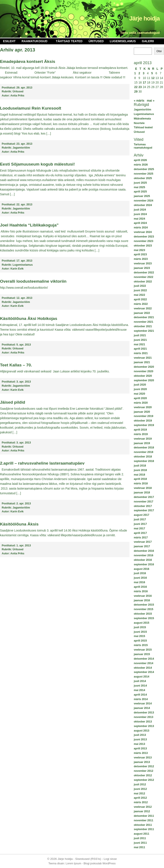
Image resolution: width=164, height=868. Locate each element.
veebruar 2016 (143, 596)
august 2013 (142, 731)
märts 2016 (141, 591)
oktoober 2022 (143, 282)
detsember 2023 (144, 237)
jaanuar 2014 (142, 708)
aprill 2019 (140, 430)
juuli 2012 (140, 784)
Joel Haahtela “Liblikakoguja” (29, 225)
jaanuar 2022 (142, 313)
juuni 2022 (140, 290)
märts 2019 (141, 434)
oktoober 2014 (143, 668)
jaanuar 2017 (142, 546)
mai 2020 (139, 394)
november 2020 (143, 371)
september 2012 (144, 780)
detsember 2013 (144, 713)
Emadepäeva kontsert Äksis (28, 61)
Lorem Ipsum (73, 863)
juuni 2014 (140, 686)
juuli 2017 (140, 519)
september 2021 (144, 331)
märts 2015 (141, 645)
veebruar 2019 (143, 439)
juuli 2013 (140, 735)
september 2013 (144, 726)
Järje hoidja (144, 18)
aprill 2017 (140, 533)
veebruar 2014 (143, 704)
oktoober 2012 (143, 775)
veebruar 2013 (143, 758)
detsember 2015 (144, 605)
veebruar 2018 (143, 488)
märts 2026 (141, 165)
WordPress (109, 863)
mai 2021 (139, 344)
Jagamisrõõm (142, 110)
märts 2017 (141, 538)
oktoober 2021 (143, 326)
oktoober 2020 (143, 376)
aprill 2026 (140, 160)
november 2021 (143, 322)
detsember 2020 (144, 367)
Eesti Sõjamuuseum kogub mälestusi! (37, 164)
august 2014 (142, 677)
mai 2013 (139, 744)
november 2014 (143, 663)
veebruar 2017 (143, 542)
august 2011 (142, 834)
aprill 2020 (140, 398)
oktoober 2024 (143, 205)
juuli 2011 (140, 838)
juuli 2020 (140, 385)
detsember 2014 (144, 659)
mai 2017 (139, 529)
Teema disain (56, 863)
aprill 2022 (140, 299)
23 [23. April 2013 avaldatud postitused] (140, 87)
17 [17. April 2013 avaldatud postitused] (144, 83)
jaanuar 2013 (142, 762)
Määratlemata (142, 119)
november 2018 (143, 452)
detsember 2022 (144, 273)
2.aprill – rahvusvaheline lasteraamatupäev (42, 463)
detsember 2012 (144, 766)
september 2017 (144, 510)
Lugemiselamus (123, 41)
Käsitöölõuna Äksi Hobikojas (29, 319)
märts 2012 (141, 802)
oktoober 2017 (143, 506)
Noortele (139, 123)
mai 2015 (139, 636)
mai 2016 (139, 582)
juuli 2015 (140, 627)
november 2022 (143, 277)
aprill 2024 (140, 223)
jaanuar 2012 (142, 811)
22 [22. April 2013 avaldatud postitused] (136, 87)
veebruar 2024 (143, 232)
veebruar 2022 (143, 308)
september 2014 (144, 672)
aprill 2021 (140, 349)
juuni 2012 (140, 789)
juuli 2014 (140, 681)
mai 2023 (139, 250)
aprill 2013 (140, 749)
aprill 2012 (140, 798)
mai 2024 (139, 219)
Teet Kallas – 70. (16, 365)
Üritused (96, 41)
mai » (151, 101)
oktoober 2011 (143, 825)
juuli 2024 (140, 210)
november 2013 (143, 717)
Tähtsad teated (69, 41)
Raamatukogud (35, 41)
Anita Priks (17, 96)
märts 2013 (141, 753)
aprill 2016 (140, 587)
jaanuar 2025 (142, 196)
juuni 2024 (140, 214)
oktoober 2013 (143, 722)
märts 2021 (141, 353)
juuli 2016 (140, 573)
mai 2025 (139, 187)
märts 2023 (141, 259)
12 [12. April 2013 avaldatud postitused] (153, 78)
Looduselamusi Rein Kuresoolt (31, 108)
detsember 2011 (144, 816)
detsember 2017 (144, 497)
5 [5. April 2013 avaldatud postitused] (152, 73)
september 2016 (144, 564)
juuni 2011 (140, 843)
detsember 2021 (144, 317)
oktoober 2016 (143, 560)
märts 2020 (141, 403)
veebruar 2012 (143, 807)
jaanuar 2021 (142, 362)
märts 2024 (141, 228)
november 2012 (143, 771)
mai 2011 (139, 847)
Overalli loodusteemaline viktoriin (33, 281)
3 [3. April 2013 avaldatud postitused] (143, 73)
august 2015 (142, 623)
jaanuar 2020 (142, 412)
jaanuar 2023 (142, 268)
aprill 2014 (140, 695)
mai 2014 (139, 690)
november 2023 (143, 241)
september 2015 (144, 618)
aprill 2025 (140, 192)
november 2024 (143, 201)
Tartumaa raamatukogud (143, 146)
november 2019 (143, 416)
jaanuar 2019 (142, 443)
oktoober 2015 (143, 614)
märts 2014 (141, 699)
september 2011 (144, 829)
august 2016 (142, 569)
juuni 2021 (140, 340)
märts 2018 (141, 484)
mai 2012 (139, 794)
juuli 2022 (140, 286)
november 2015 (143, 609)
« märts (139, 101)
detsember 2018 (144, 448)
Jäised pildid (13, 402)
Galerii (148, 41)
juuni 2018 (140, 470)
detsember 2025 (144, 169)
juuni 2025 (140, 183)
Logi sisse (110, 859)
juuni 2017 (140, 524)
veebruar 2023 (143, 263)
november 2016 (143, 555)
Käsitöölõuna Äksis (19, 524)
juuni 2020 (140, 389)
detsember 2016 (144, 551)
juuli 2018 (140, 466)
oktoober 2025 (143, 178)
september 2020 (144, 380)
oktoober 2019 (143, 421)
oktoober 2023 (143, 246)
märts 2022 (141, 304)
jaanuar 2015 (142, 654)
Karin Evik (17, 269)
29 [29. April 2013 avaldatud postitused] (136, 92)
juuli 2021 (140, 335)
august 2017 (142, 515)
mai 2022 (139, 295)
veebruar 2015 (143, 650)
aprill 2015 (140, 641)
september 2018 (144, 461)
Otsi (159, 51)
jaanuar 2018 (142, 493)
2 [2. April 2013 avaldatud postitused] (139, 73)
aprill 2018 (140, 479)
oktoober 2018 (143, 457)
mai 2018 (139, 475)
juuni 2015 (140, 632)
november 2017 (143, 502)
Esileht (9, 41)
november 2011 (143, 820)
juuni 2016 (140, 578)
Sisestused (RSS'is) (88, 859)
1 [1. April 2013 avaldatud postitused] (135, 73)
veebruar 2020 (143, 407)
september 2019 (144, 425)
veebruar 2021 (143, 358)
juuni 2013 (140, 739)
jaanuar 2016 (142, 600)
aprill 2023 (140, 254)
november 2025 (143, 174)
